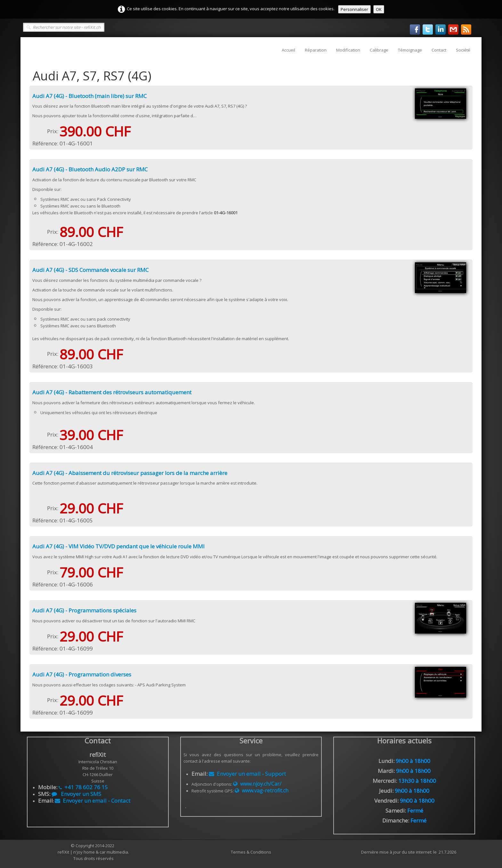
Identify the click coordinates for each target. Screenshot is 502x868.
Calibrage (379, 50)
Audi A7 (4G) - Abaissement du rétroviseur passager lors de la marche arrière (130, 473)
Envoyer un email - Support (247, 774)
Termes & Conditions (251, 852)
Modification (348, 50)
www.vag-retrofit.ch (262, 790)
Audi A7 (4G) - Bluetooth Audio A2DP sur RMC (90, 169)
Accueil (288, 50)
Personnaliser (354, 9)
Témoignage (410, 50)
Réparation (316, 50)
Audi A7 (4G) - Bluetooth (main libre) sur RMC (89, 96)
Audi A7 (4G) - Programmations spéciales (84, 610)
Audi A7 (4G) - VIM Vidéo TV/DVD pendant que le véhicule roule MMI (118, 546)
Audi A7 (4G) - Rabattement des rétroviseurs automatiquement (112, 392)
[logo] (29, 47)
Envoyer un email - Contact (93, 801)
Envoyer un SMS (76, 794)
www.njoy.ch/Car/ (257, 784)
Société (463, 50)
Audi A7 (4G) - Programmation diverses (82, 674)
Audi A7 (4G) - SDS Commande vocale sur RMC (90, 270)
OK (379, 9)
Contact (439, 50)
